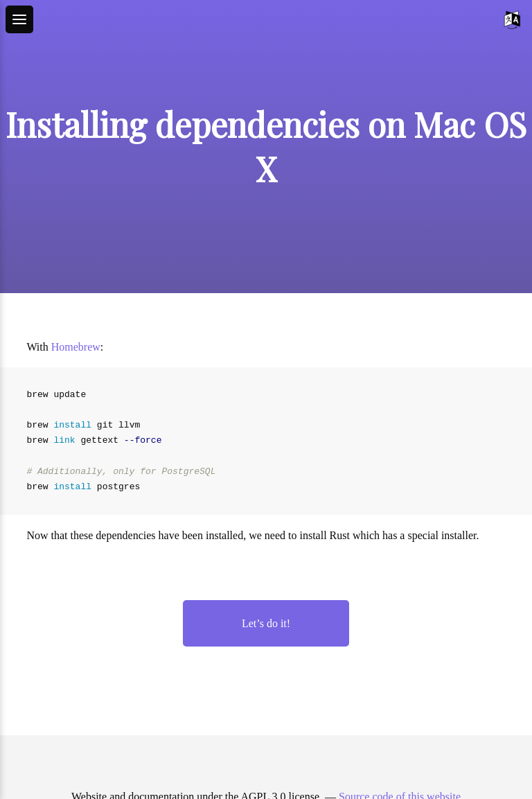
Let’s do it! (266, 623)
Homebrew (76, 347)
